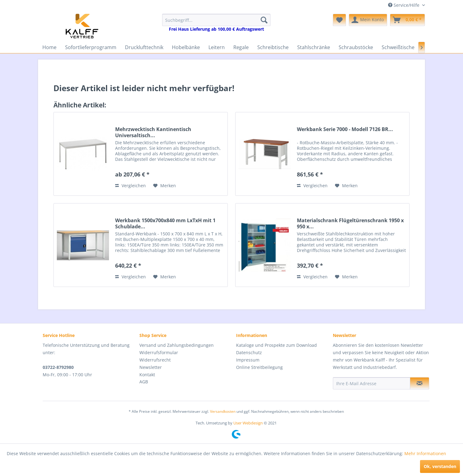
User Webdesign (248, 423)
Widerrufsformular (159, 352)
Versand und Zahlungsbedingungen (177, 345)
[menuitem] (216, 23)
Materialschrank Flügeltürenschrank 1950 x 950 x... (350, 223)
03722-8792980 (58, 367)
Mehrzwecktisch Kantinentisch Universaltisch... (153, 132)
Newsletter (151, 367)
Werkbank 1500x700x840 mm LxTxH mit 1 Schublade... (165, 223)
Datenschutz (249, 352)
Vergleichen (130, 186)
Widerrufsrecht (155, 360)
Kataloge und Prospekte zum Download (276, 345)
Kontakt (147, 375)
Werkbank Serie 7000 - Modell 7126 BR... (345, 129)
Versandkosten (223, 411)
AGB (144, 382)
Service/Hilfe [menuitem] (404, 5)
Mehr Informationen (425, 453)
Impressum (248, 360)
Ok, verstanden (440, 466)
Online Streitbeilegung (259, 367)
